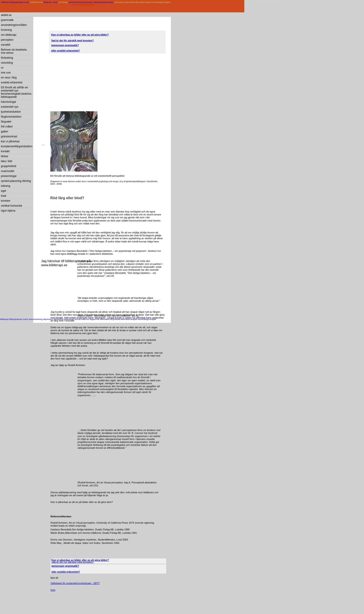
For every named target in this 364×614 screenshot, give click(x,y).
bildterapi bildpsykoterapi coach (15, 2)
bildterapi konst (51, 2)
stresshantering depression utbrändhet (86, 2)
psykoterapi (109, 2)
